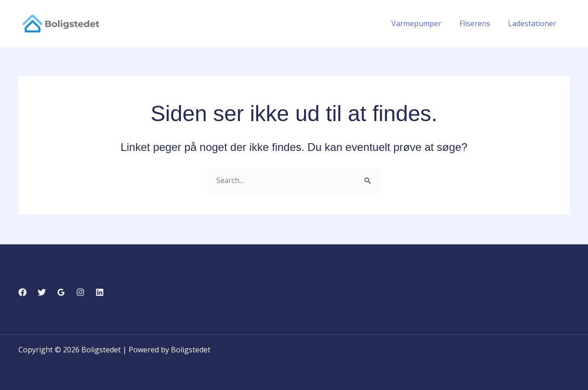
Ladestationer (534, 23)
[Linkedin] (100, 292)
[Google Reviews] (61, 292)
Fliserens (479, 23)
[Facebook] (23, 292)
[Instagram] (80, 292)
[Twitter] (42, 292)
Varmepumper (424, 23)
